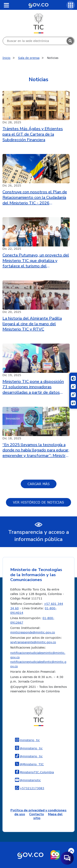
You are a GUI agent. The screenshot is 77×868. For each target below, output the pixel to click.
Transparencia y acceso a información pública (39, 536)
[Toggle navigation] (6, 5)
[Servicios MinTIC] (71, 5)
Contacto (37, 814)
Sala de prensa (29, 58)
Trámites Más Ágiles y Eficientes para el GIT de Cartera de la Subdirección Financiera (33, 134)
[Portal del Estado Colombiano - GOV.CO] (38, 5)
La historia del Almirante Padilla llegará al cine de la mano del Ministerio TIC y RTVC (32, 324)
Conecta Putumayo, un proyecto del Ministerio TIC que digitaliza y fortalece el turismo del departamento (36, 261)
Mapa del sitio (48, 816)
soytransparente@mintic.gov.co (33, 642)
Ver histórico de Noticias (38, 502)
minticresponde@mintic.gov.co (33, 632)
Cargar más (39, 484)
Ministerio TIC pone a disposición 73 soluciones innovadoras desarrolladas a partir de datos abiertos (33, 387)
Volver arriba (71, 851)
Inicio (6, 58)
